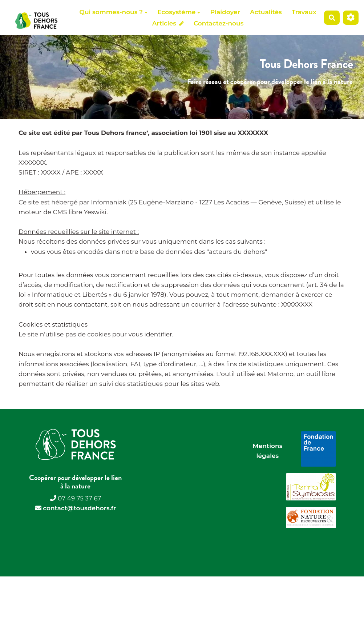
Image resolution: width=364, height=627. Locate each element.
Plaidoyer (225, 12)
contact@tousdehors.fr (79, 508)
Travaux (304, 12)
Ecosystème (179, 12)
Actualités (266, 12)
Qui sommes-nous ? (114, 12)
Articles (168, 23)
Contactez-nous (219, 23)
